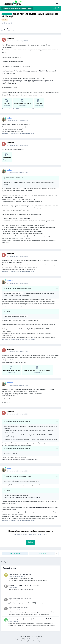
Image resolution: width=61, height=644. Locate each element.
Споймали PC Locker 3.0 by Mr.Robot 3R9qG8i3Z (24, 585)
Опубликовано (17, 41)
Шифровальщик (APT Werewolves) (20, 574)
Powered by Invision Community (30, 641)
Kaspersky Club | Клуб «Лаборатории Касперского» (30, 639)
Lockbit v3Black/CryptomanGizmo (40, 508)
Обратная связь (25, 636)
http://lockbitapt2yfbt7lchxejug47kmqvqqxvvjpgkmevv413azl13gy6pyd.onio (27, 71)
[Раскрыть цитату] (5, 178)
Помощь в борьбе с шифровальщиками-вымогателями (30, 31)
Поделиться (15, 553)
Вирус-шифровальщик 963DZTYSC (20, 599)
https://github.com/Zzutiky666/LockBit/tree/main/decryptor (20, 459)
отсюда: (28, 219)
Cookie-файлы (37, 636)
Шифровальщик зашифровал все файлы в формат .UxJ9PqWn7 (30, 619)
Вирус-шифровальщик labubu (18, 608)
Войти (30, 542)
